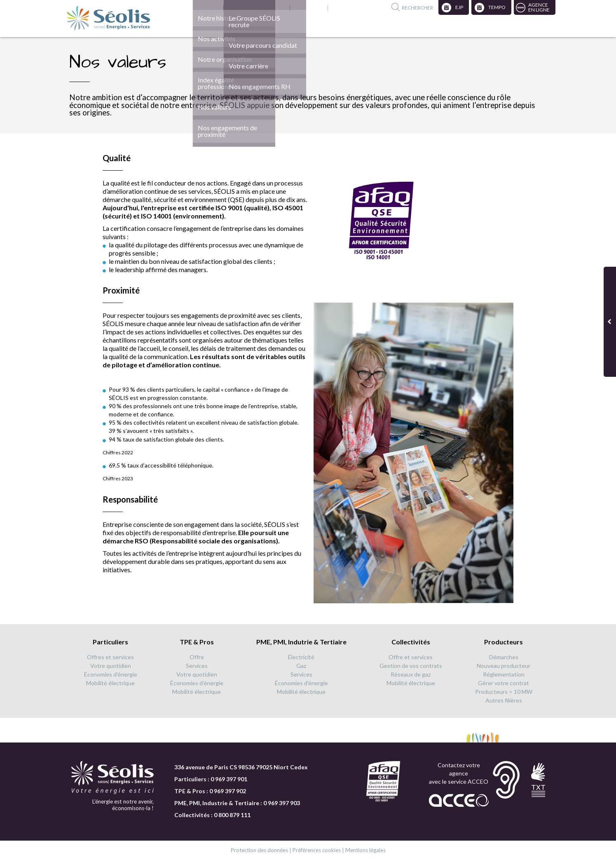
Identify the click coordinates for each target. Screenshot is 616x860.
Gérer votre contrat (504, 683)
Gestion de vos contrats (411, 666)
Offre (197, 657)
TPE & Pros (197, 642)
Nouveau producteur (504, 666)
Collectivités (411, 642)
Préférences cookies (317, 850)
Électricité (301, 657)
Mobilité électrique (110, 683)
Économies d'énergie (111, 674)
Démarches (504, 657)
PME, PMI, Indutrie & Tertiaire (301, 642)
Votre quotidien (111, 666)
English (274, 8)
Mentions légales (365, 850)
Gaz (301, 666)
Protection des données (259, 850)
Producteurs (504, 642)
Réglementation (504, 674)
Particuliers (110, 642)
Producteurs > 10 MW (504, 692)
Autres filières (504, 700)
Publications (307, 8)
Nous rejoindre (238, 8)
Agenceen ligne (539, 7)
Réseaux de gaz (411, 674)
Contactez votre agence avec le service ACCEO (459, 773)
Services (197, 666)
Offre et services (411, 657)
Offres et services (110, 657)
